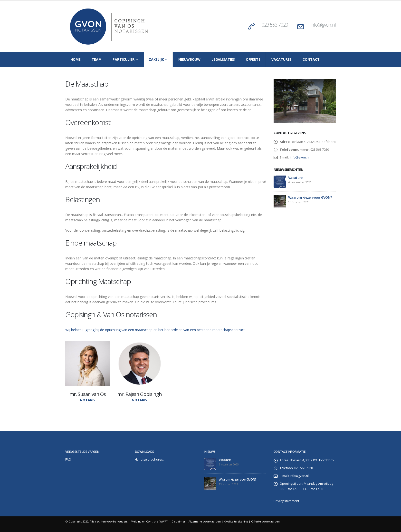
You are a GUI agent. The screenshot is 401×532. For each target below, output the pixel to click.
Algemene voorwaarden (205, 521)
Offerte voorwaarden (265, 521)
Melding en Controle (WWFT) (150, 521)
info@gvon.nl (323, 25)
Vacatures (282, 59)
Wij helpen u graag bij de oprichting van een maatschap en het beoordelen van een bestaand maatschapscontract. (155, 330)
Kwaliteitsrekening (236, 521)
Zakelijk (156, 59)
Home (76, 59)
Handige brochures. (149, 459)
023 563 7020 (275, 25)
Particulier (124, 59)
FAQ (68, 459)
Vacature (295, 178)
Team (97, 59)
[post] (280, 182)
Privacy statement (286, 501)
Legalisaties (223, 59)
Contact (311, 59)
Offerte (253, 59)
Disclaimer (178, 521)
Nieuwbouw (189, 59)
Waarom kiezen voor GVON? (310, 197)
